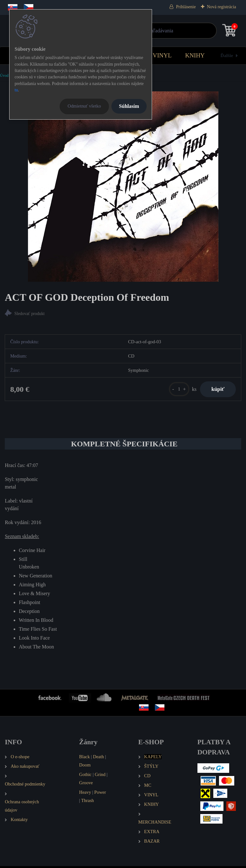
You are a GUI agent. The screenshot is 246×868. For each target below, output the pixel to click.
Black (84, 759)
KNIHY (195, 55)
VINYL (162, 55)
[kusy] (176, 390)
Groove (86, 784)
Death (98, 759)
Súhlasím (129, 106)
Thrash (88, 802)
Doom (85, 767)
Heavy (85, 794)
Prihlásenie (186, 7)
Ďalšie (227, 55)
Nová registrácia (222, 7)
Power (100, 794)
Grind (100, 776)
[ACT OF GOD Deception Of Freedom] (123, 187)
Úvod (4, 76)
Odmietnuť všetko (84, 106)
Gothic (85, 776)
